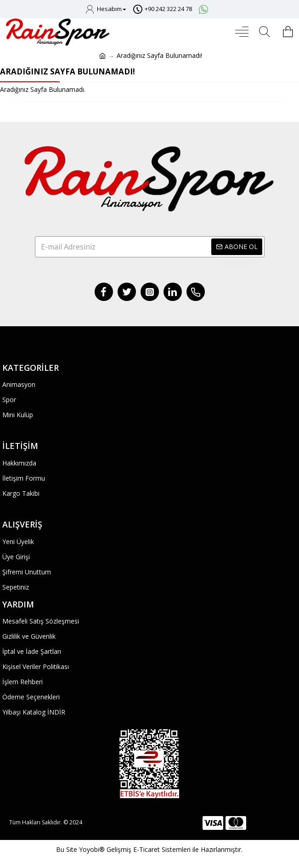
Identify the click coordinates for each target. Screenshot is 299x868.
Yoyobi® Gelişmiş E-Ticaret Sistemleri (135, 849)
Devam (149, 112)
